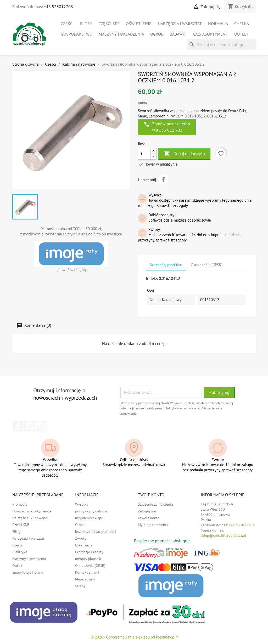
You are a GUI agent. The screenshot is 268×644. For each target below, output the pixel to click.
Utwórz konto (149, 518)
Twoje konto (151, 495)
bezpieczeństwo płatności (96, 532)
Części (67, 24)
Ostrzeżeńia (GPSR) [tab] (207, 265)
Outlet (242, 34)
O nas (80, 525)
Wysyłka (82, 504)
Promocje (20, 504)
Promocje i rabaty (89, 552)
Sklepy (80, 586)
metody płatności (89, 559)
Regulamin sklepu (89, 518)
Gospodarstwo (77, 34)
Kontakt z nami (87, 572)
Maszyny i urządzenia (121, 34)
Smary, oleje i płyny (28, 572)
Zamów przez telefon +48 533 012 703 (167, 127)
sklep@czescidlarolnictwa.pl (223, 535)
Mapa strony (85, 579)
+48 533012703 (58, 7)
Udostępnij (163, 179)
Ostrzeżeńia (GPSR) (90, 566)
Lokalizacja (84, 545)
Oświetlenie (139, 24)
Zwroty (81, 538)
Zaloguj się (147, 511)
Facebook (18, 426)
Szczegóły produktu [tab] (166, 265)
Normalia (218, 24)
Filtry (86, 24)
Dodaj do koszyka (184, 154)
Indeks (152, 278)
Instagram (41, 426)
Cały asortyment (210, 34)
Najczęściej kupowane (30, 518)
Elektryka (20, 552)
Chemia (242, 24)
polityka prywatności (92, 511)
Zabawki (178, 34)
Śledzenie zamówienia (155, 504)
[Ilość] (144, 154)
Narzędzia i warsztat (180, 24)
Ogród (157, 34)
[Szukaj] (221, 44)
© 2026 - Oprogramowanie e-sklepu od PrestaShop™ (134, 637)
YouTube (30, 426)
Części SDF (109, 24)
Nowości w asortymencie (32, 511)
